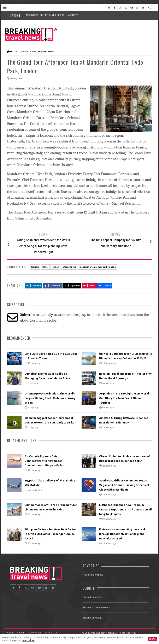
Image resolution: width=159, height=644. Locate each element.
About (10, 633)
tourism (35, 267)
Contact (20, 633)
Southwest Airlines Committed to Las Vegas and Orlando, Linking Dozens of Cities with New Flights (124, 485)
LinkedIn (33, 286)
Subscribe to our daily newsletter (45, 315)
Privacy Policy (34, 633)
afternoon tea (69, 267)
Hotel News (48, 52)
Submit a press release (96, 607)
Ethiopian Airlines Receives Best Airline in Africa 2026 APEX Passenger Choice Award (51, 534)
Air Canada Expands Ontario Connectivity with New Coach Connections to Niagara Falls (44, 461)
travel (45, 267)
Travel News (29, 52)
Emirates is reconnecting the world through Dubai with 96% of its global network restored (122, 534)
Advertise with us (93, 575)
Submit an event (92, 618)
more (105, 286)
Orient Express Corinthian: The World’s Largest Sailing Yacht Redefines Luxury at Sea (50, 398)
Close (152, 639)
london (55, 267)
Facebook (52, 286)
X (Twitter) (72, 286)
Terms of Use (51, 633)
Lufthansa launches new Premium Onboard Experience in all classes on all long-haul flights (125, 510)
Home (13, 52)
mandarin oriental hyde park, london (98, 267)
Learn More (28, 640)
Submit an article (93, 597)
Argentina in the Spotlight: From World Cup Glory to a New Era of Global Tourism (124, 398)
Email (89, 286)
